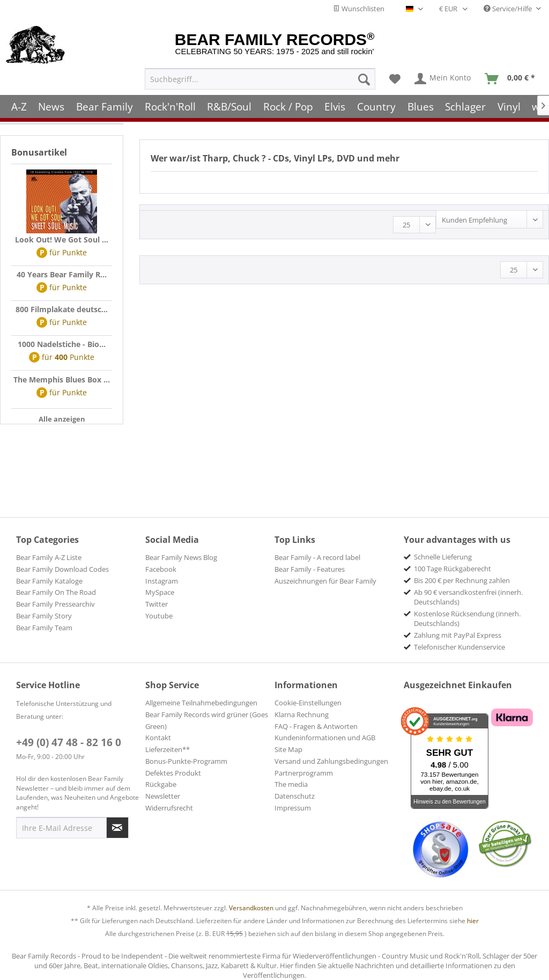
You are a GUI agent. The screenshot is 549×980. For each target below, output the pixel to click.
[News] (52, 103)
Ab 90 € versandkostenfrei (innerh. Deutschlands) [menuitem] (468, 597)
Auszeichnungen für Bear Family (325, 581)
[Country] (376, 103)
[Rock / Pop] (288, 103)
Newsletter (163, 796)
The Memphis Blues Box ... (62, 380)
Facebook (161, 569)
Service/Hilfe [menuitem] (509, 9)
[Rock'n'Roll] (170, 103)
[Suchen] (364, 76)
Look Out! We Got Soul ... (62, 240)
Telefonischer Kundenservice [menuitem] (459, 647)
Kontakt (158, 738)
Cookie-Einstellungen (308, 703)
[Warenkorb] (512, 76)
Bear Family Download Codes (62, 569)
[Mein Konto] (443, 76)
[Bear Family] (105, 103)
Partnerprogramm (304, 773)
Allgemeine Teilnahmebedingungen (201, 703)
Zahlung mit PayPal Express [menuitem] (458, 635)
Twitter (157, 604)
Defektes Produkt (173, 773)
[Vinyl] (509, 103)
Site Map (288, 749)
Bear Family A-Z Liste (49, 557)
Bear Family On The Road (56, 592)
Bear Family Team (44, 628)
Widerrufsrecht (169, 808)
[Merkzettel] (395, 76)
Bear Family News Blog (181, 557)
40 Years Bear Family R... (62, 274)
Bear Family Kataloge (49, 581)
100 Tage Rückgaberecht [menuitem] (452, 569)
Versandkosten (251, 908)
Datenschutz (295, 796)
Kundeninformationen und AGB (325, 738)
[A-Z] (19, 103)
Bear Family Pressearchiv (55, 604)
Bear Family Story (44, 616)
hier (473, 921)
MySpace (160, 592)
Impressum (293, 808)
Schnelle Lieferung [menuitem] (443, 557)
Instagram (162, 581)
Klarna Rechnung (302, 714)
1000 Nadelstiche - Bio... (62, 344)
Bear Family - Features (310, 569)
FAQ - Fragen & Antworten (316, 726)
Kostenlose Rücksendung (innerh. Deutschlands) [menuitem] (467, 618)
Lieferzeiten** (168, 749)
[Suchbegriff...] (260, 76)
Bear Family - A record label (317, 557)
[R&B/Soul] (229, 103)
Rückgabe (161, 784)
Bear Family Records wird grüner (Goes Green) (207, 720)
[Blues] (421, 103)
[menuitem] (260, 76)
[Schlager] (465, 103)
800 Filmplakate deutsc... (62, 309)
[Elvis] (335, 103)
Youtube (159, 616)
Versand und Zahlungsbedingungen (331, 761)
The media (291, 784)
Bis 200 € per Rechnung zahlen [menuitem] (462, 580)
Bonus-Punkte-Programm (186, 761)
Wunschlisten (359, 9)
